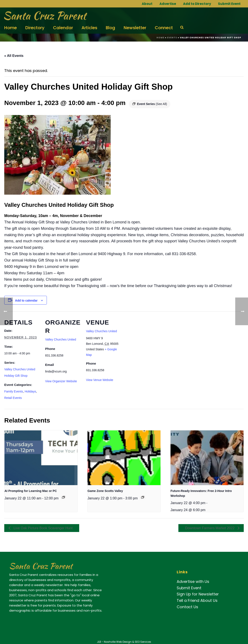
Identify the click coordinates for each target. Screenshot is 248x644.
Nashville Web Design (118, 642)
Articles (89, 28)
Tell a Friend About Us (197, 600)
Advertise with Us (193, 581)
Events (172, 38)
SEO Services (143, 642)
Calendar (63, 28)
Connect (164, 28)
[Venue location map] (149, 341)
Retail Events (13, 398)
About (147, 4)
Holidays (30, 391)
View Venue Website (100, 380)
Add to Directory (197, 4)
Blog (110, 28)
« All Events (14, 56)
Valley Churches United (61, 339)
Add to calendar (26, 300)
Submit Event (229, 4)
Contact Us (187, 607)
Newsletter (135, 28)
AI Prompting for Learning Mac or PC (31, 491)
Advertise (168, 4)
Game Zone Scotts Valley (105, 491)
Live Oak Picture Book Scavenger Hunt (43, 528)
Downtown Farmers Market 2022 (210, 528)
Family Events (14, 391)
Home (11, 28)
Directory (35, 28)
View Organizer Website (61, 381)
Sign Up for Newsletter (198, 594)
